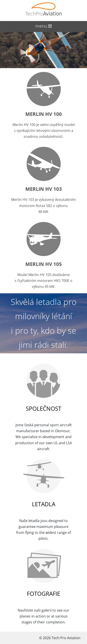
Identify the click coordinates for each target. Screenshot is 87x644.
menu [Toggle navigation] (43, 26)
